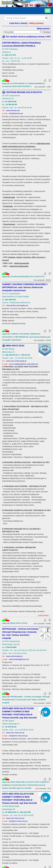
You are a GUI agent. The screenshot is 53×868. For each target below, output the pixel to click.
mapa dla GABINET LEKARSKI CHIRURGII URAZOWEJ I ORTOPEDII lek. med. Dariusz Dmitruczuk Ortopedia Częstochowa (26, 337)
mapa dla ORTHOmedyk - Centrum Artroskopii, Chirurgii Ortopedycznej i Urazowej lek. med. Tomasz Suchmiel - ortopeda (26, 614)
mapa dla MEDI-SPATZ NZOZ (15, 537)
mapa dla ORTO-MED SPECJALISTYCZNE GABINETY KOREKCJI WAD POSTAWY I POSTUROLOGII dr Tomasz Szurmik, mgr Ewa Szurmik (26, 699)
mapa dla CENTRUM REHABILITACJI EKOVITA (23, 276)
